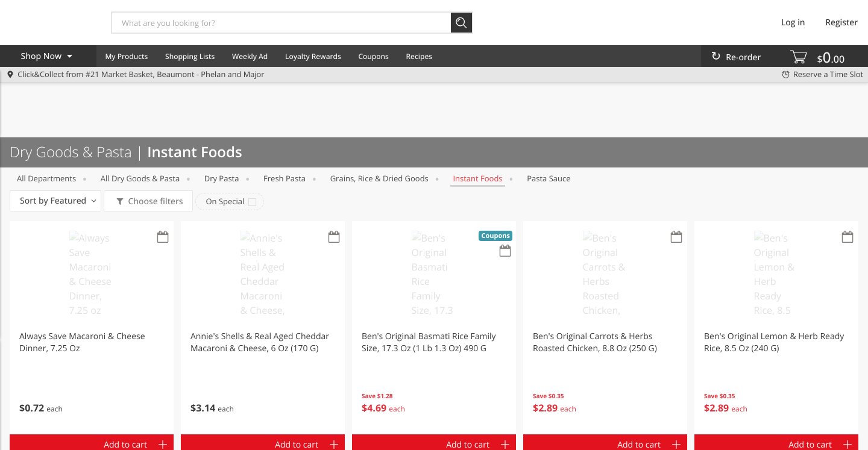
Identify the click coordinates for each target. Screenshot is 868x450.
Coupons (373, 56)
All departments (46, 178)
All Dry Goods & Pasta (140, 178)
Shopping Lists (190, 56)
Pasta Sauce (549, 178)
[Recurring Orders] (163, 238)
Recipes (419, 56)
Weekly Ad (250, 56)
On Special (225, 201)
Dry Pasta (222, 178)
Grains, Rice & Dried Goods (379, 178)
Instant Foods (477, 178)
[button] (92, 328)
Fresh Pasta (285, 178)
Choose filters (155, 202)
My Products (126, 56)
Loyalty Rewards (313, 56)
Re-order (743, 58)
